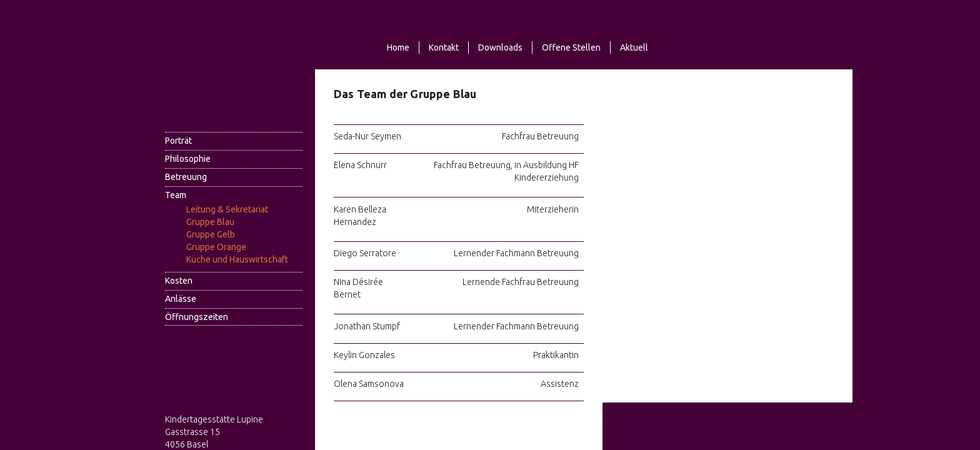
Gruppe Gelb (211, 234)
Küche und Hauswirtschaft (237, 259)
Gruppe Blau (210, 222)
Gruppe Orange (216, 247)
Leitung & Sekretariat (227, 209)
